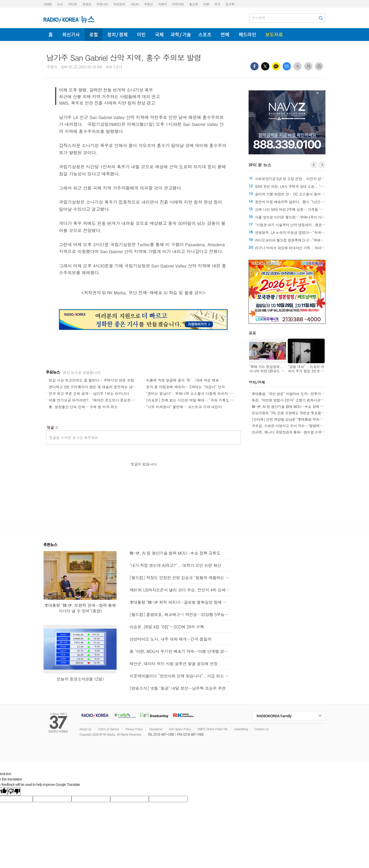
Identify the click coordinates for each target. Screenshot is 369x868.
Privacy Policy (134, 729)
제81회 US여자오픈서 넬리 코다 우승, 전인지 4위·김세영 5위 (180, 590)
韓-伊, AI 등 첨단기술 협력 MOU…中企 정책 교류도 (291, 406)
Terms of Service (108, 729)
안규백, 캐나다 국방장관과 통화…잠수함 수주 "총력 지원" (296, 432)
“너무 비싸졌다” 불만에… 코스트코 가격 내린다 (184, 407)
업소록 (230, 4)
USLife (135, 4)
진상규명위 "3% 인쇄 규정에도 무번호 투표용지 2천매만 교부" (299, 413)
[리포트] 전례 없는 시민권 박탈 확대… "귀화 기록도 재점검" (194, 400)
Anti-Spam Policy (180, 729)
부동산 (148, 4)
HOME (48, 4)
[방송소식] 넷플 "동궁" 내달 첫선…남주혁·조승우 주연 (178, 688)
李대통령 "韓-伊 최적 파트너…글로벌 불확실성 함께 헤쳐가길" (180, 602)
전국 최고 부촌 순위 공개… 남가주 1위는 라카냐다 (89, 393)
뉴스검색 (259, 18)
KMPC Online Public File (213, 729)
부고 (217, 4)
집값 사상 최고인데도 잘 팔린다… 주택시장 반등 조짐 (91, 380)
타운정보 (119, 4)
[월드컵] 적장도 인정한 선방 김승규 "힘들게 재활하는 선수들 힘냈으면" (180, 578)
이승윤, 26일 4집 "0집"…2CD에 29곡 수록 (167, 627)
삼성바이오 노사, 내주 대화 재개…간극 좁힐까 (170, 639)
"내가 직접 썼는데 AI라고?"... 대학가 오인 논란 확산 (175, 565)
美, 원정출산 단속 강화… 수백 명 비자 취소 (83, 407)
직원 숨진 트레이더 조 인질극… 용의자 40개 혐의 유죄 (280, 248)
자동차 (162, 4)
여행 (206, 4)
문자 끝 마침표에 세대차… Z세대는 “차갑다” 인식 (186, 387)
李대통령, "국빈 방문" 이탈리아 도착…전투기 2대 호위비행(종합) (301, 394)
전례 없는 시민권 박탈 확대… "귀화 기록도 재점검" (284, 179)
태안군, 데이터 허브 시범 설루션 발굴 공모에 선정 (173, 664)
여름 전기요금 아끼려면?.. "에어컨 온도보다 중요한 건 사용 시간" (101, 400)
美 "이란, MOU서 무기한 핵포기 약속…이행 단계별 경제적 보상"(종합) (180, 651)
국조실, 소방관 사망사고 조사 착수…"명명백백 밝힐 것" (294, 426)
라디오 (73, 4)
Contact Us (261, 729)
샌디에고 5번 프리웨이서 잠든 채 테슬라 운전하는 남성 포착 (96, 387)
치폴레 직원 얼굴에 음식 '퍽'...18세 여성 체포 (182, 380)
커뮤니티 (102, 4)
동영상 (87, 4)
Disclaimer (156, 729)
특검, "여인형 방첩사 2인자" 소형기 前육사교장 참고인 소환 (297, 400)
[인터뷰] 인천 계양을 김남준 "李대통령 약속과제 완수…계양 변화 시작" (306, 419)
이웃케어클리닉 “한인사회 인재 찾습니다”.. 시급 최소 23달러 (180, 676)
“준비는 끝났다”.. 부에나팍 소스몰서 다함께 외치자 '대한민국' (195, 393)
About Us (85, 729)
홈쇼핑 (193, 4)
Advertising (241, 729)
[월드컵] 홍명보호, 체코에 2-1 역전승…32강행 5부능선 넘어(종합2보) (180, 614)
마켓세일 (178, 4)
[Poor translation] (14, 792)
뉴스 (60, 4)
